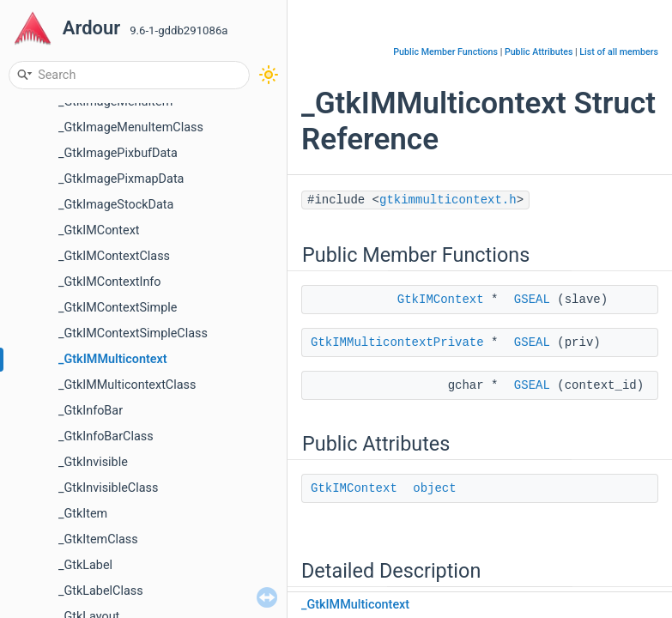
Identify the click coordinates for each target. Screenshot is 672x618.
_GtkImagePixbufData (118, 153)
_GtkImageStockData (116, 205)
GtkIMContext (441, 300)
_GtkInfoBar (91, 411)
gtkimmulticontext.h (448, 200)
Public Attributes (539, 52)
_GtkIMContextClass (114, 256)
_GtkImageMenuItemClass (131, 127)
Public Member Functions (445, 52)
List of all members (619, 52)
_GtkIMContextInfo (110, 282)
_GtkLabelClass (101, 591)
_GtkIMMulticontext (113, 359)
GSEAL (532, 300)
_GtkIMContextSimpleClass (133, 333)
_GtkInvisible (93, 462)
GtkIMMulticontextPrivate (397, 342)
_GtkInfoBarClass (106, 436)
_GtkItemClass (98, 539)
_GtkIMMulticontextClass (127, 385)
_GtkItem (83, 514)
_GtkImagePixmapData (121, 179)
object (434, 488)
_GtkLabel (85, 565)
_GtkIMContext (99, 230)
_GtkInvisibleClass (108, 488)
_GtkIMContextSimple (118, 308)
